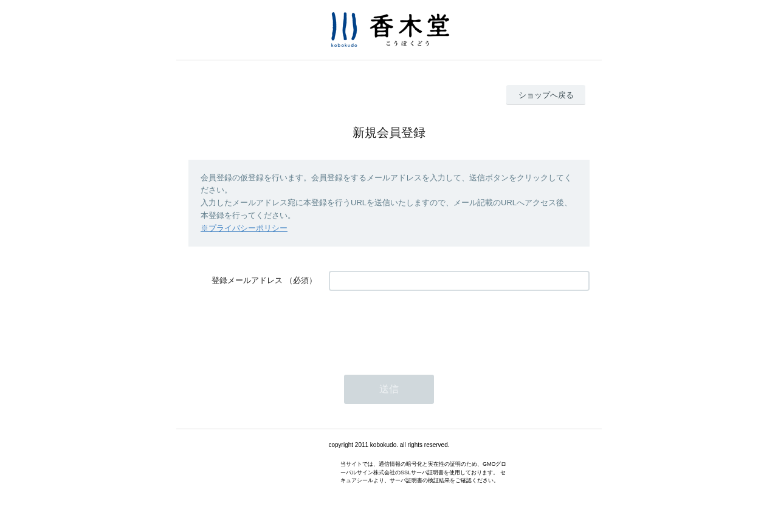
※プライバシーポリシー (244, 228)
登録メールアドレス (247, 280)
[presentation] (421, 327)
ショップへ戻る (546, 95)
